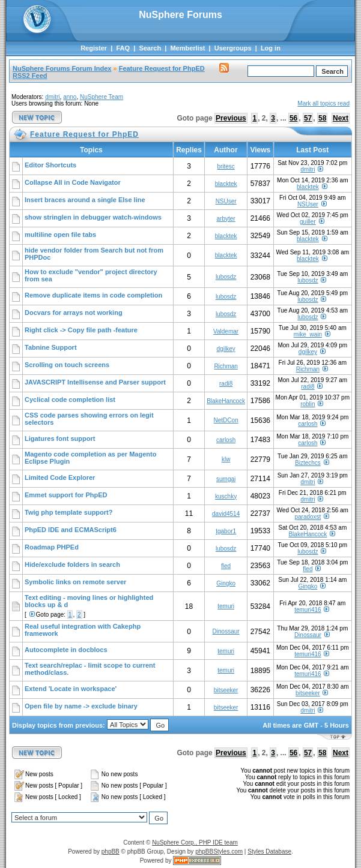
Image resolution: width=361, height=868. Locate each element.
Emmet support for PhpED (66, 495)
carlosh (308, 424)
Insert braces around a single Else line (85, 200)
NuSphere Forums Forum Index (62, 68)
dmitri (52, 97)
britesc (226, 166)
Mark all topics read (323, 103)
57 (308, 118)
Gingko (226, 583)
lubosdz (226, 277)
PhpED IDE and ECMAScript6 (71, 530)
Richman (226, 366)
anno (70, 97)
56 (293, 118)
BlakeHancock (226, 401)
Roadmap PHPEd (52, 547)
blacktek (226, 184)
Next (341, 118)
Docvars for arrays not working (74, 313)
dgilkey (226, 349)
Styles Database (269, 852)
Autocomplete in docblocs (66, 650)
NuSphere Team (102, 97)
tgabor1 (226, 531)
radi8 (226, 384)
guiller (308, 222)
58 (322, 118)
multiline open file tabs (60, 235)
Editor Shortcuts (50, 165)
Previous (231, 118)
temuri (226, 606)
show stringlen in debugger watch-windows (93, 217)
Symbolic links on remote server (75, 582)
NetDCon (226, 420)
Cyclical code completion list (70, 400)
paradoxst (308, 517)
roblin (308, 404)
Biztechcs (308, 463)
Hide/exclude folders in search (72, 564)
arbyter (226, 219)
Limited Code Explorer (60, 477)
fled (226, 566)
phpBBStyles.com (219, 852)
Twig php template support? (68, 512)
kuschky (226, 496)
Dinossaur (226, 631)
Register (94, 48)
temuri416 (308, 610)
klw (226, 459)
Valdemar (226, 331)
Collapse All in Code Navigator (73, 182)
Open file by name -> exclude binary (81, 706)
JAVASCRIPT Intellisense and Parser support (95, 382)
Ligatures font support (60, 438)
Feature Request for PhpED (162, 68)
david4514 (226, 514)
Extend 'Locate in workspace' (71, 689)
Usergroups (233, 48)
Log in (271, 48)
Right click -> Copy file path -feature (81, 330)
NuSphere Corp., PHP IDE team (195, 843)
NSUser (226, 201)
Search (150, 48)
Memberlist (187, 48)
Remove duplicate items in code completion (93, 295)
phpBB (111, 852)
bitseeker (226, 690)
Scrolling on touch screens (67, 365)
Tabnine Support (51, 347)
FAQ (123, 48)
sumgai (226, 479)
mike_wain (308, 334)
